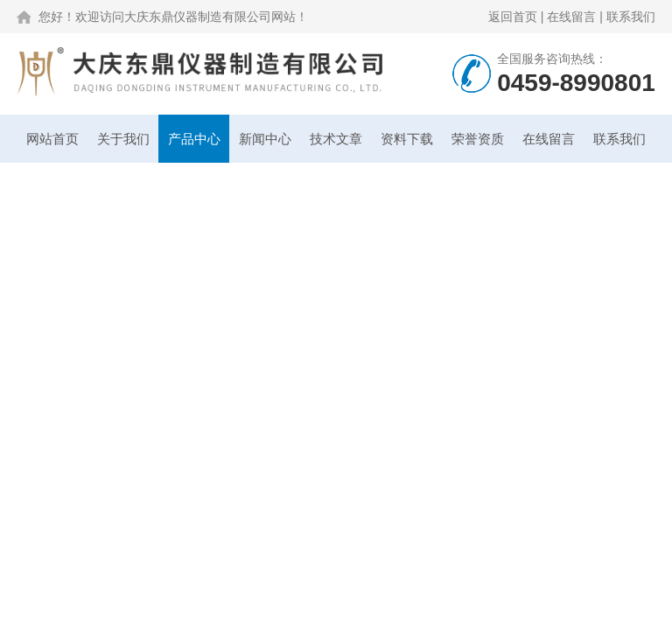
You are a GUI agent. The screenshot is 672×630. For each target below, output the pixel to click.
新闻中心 (265, 139)
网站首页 (52, 139)
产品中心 (194, 139)
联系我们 (631, 17)
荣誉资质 (478, 139)
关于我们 (123, 139)
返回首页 (513, 17)
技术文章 (336, 139)
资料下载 (407, 139)
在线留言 (571, 17)
